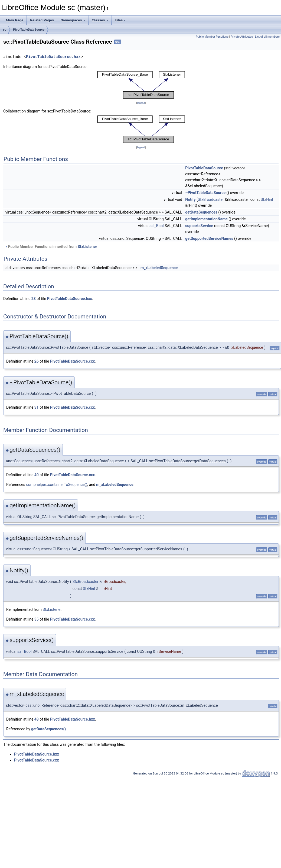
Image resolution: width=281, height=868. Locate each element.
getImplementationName (206, 219)
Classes (100, 20)
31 (37, 407)
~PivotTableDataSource (205, 193)
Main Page (15, 20)
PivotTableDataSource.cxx (72, 361)
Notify (190, 199)
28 (34, 299)
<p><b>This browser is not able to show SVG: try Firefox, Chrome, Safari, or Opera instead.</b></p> (141, 85)
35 (37, 619)
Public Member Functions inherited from (51, 247)
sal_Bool (157, 226)
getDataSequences (201, 212)
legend (141, 103)
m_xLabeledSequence (159, 268)
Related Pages (42, 20)
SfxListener (87, 247)
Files (120, 20)
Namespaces (73, 20)
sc (5, 30)
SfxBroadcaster (211, 199)
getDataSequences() (48, 729)
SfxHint (267, 199)
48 (37, 719)
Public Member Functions (212, 37)
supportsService (199, 226)
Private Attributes (242, 37)
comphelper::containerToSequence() (57, 485)
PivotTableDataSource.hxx (53, 57)
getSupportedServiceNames (209, 238)
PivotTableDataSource (29, 30)
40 (37, 475)
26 (37, 361)
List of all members (267, 37)
